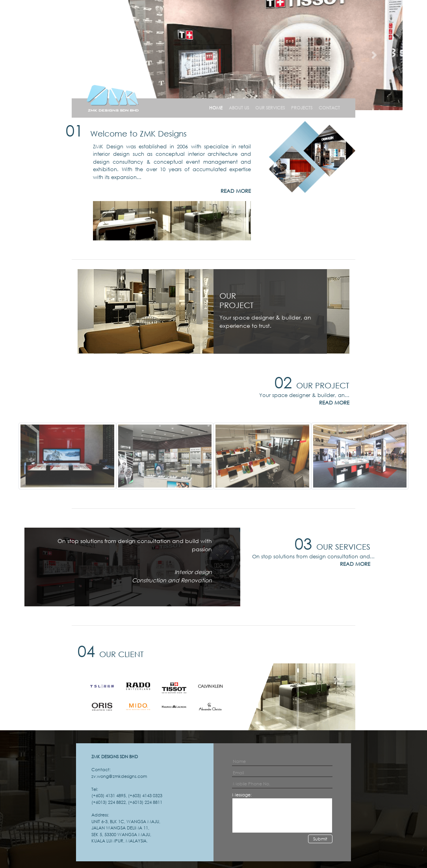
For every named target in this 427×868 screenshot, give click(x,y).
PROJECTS (302, 108)
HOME (216, 108)
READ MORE (236, 191)
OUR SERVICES (270, 108)
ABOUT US (239, 108)
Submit (320, 839)
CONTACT (329, 108)
